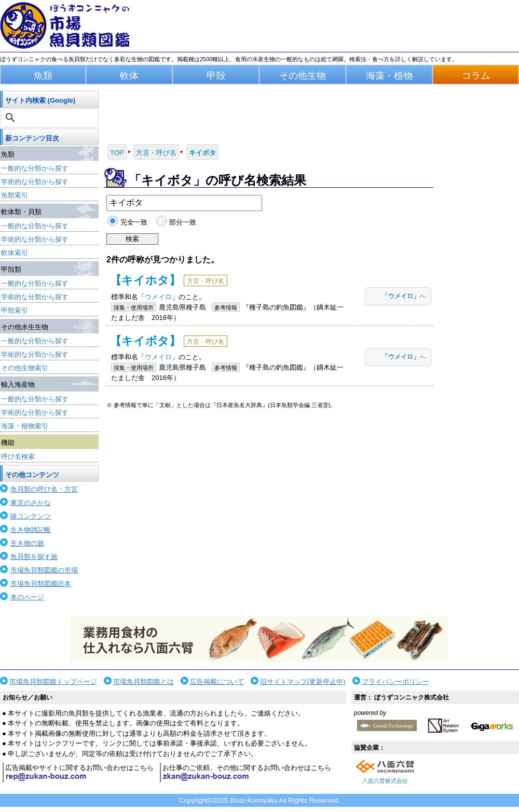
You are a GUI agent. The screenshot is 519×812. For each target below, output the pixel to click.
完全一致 (134, 222)
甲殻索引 (15, 310)
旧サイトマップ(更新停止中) (303, 682)
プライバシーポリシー (395, 682)
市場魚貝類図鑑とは (144, 682)
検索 (132, 239)
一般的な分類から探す (35, 168)
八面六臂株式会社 (385, 781)
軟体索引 (15, 253)
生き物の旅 (27, 543)
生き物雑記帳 (31, 530)
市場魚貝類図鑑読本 (41, 584)
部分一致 (183, 222)
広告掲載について (217, 682)
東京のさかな (31, 503)
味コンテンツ (31, 516)
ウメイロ (158, 297)
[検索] (50, 118)
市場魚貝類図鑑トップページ (53, 682)
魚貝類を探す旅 (34, 557)
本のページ (27, 597)
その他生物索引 (25, 368)
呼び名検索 (18, 457)
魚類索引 (15, 195)
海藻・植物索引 (25, 426)
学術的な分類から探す (35, 182)
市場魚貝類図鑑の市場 (44, 570)
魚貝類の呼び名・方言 (44, 489)
